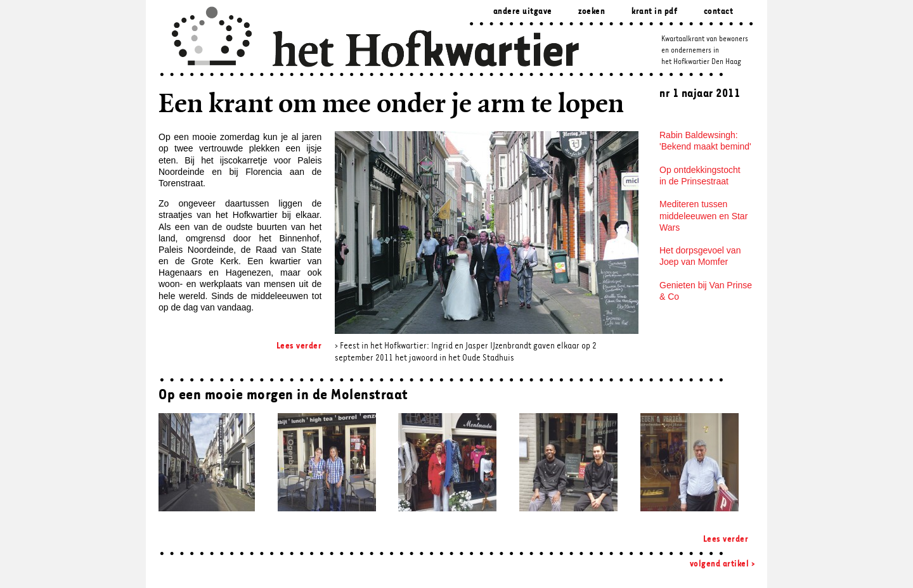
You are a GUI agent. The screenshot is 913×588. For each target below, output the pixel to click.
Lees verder (299, 346)
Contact (719, 12)
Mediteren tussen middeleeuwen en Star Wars (703, 215)
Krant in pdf (654, 12)
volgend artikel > (722, 564)
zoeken (592, 12)
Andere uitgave (523, 12)
